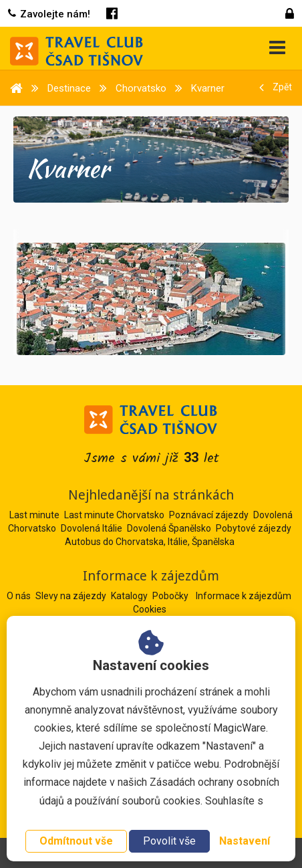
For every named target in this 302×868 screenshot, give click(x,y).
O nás (20, 596)
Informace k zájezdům (244, 596)
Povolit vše (169, 841)
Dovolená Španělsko (169, 528)
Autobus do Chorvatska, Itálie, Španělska (150, 542)
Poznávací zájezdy (209, 515)
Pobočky (171, 596)
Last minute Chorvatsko (114, 515)
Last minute (34, 515)
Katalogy (130, 596)
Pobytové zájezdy (254, 528)
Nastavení (245, 841)
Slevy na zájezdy (72, 596)
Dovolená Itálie (92, 528)
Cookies (150, 609)
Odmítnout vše (76, 841)
